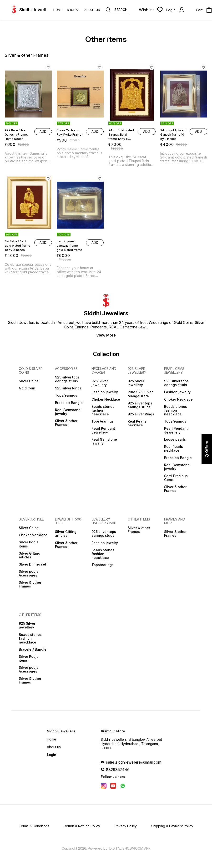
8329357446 (118, 770)
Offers (207, 449)
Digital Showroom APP (130, 848)
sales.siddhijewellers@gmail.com (134, 762)
